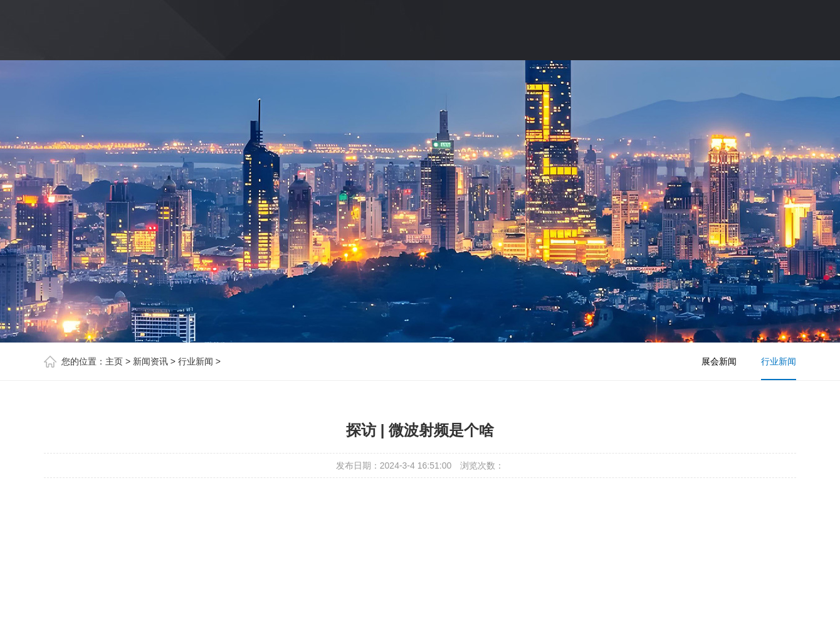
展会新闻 (719, 361)
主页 (114, 361)
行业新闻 (196, 361)
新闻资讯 (150, 361)
